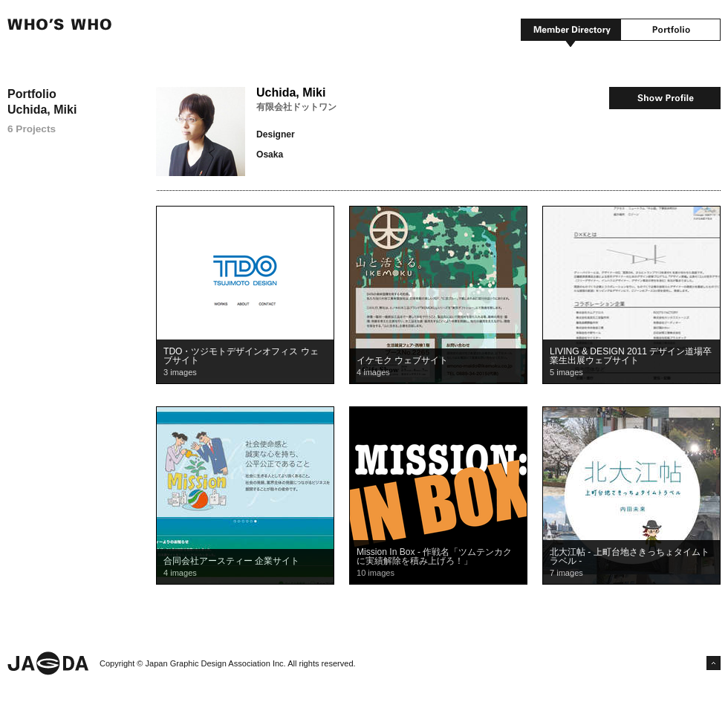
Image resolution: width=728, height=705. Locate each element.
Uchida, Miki (291, 92)
